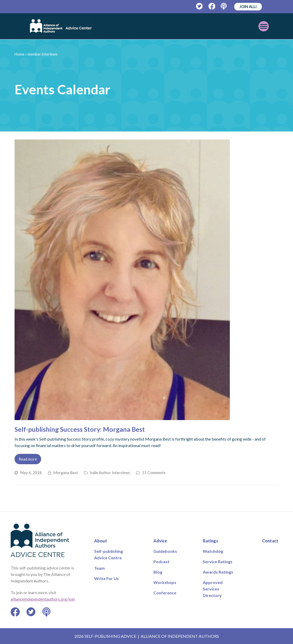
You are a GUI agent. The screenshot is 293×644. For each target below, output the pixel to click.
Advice (160, 541)
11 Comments (154, 473)
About (101, 541)
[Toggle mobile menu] (257, 26)
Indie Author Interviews (110, 473)
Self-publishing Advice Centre (109, 554)
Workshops (165, 582)
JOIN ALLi (248, 6)
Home (19, 54)
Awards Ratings (218, 572)
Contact (270, 541)
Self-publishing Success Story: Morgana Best (80, 429)
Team (99, 568)
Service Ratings (218, 562)
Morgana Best (66, 473)
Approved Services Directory (213, 589)
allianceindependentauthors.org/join (43, 599)
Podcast (161, 562)
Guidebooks (165, 551)
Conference (165, 593)
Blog (158, 572)
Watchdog (213, 551)
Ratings (210, 541)
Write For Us (106, 578)
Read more (28, 459)
